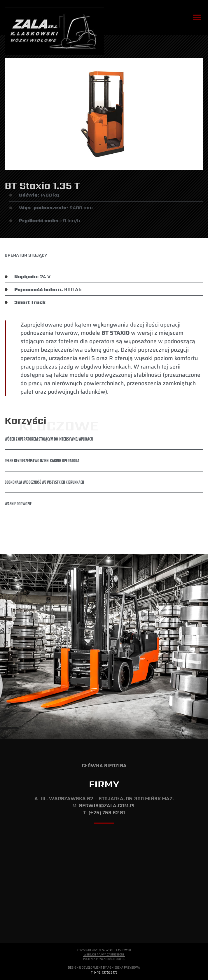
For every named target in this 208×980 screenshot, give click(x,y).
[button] (197, 18)
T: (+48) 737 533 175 (104, 972)
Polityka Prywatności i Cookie (104, 959)
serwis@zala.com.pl (107, 805)
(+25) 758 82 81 (107, 812)
